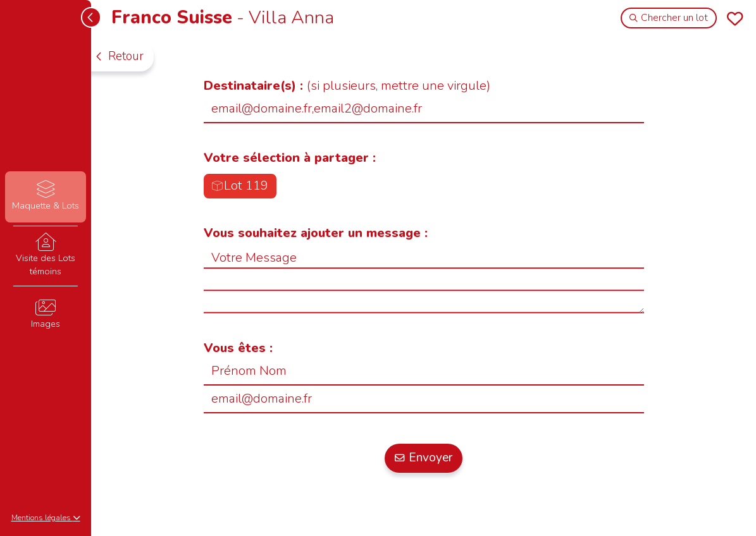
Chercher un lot (669, 18)
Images (45, 314)
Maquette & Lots (45, 196)
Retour (119, 56)
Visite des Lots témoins (45, 255)
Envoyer (424, 458)
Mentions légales (46, 518)
